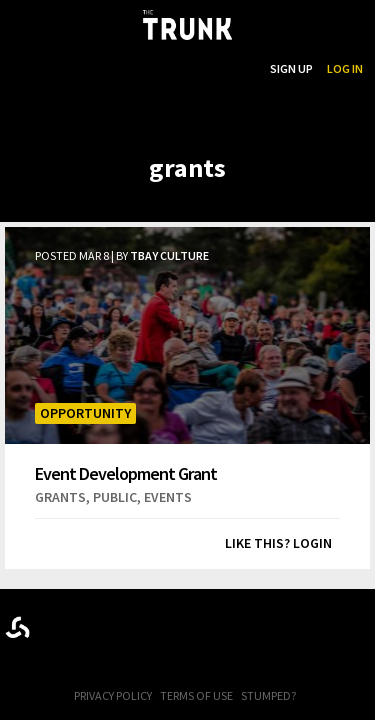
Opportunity (85, 413)
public (115, 497)
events (168, 497)
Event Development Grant (126, 473)
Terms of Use (196, 695)
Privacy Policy (113, 695)
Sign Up (291, 68)
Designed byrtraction (17, 627)
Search (235, 68)
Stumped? (268, 695)
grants (60, 497)
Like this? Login (278, 543)
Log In (345, 68)
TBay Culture (169, 255)
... (153, 68)
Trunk (188, 623)
